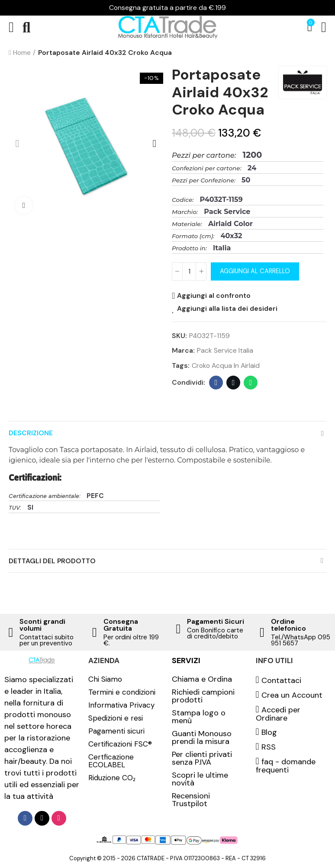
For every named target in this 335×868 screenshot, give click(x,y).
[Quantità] (189, 271)
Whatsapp (251, 383)
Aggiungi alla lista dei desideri (227, 309)
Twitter (234, 383)
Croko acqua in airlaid (226, 365)
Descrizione (31, 433)
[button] (17, 144)
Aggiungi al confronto (214, 296)
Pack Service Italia (225, 350)
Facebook (216, 383)
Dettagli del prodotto (52, 561)
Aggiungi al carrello (255, 271)
